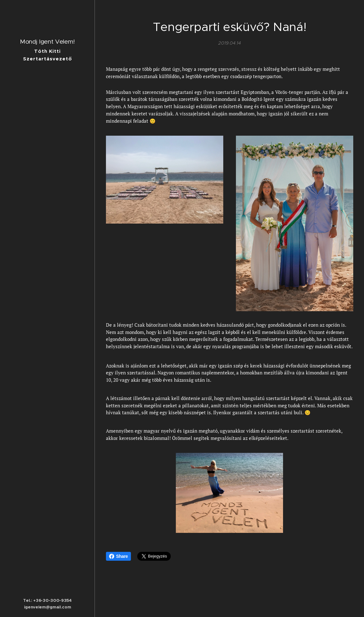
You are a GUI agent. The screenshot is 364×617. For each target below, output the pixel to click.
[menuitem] (47, 297)
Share (118, 556)
